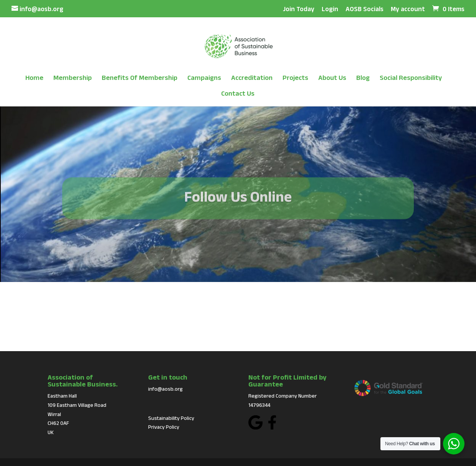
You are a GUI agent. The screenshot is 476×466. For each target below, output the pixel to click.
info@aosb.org (165, 389)
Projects (295, 78)
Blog (363, 78)
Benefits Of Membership (140, 78)
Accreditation (252, 78)
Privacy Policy (164, 427)
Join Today (299, 9)
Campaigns (204, 78)
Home (34, 78)
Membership (73, 78)
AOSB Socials (364, 9)
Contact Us (238, 94)
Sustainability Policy (171, 418)
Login (330, 9)
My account (408, 9)
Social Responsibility (411, 78)
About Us (332, 78)
